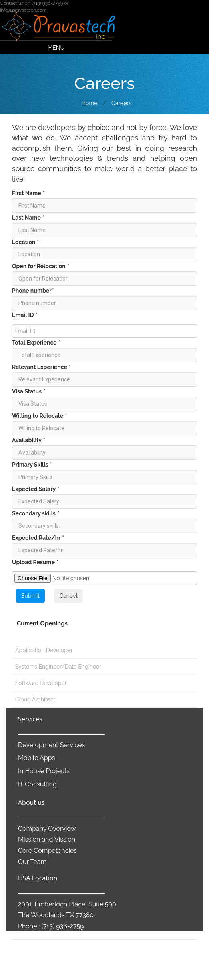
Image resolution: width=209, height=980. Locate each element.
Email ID (25, 315)
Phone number (33, 291)
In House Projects (44, 771)
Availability (28, 440)
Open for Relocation (40, 266)
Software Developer (39, 683)
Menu (56, 48)
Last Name (28, 218)
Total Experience (36, 343)
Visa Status (28, 391)
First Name (28, 193)
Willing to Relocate (39, 416)
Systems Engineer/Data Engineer (57, 667)
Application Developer (42, 650)
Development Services (51, 745)
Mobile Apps (36, 758)
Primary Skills (32, 465)
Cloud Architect (34, 699)
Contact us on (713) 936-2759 (31, 3)
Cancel (69, 596)
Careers (121, 103)
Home (90, 103)
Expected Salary (35, 489)
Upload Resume (35, 562)
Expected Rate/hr (38, 538)
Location (25, 242)
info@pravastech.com (23, 10)
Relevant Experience (41, 367)
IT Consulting (37, 784)
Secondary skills (35, 513)
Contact (162, 968)
